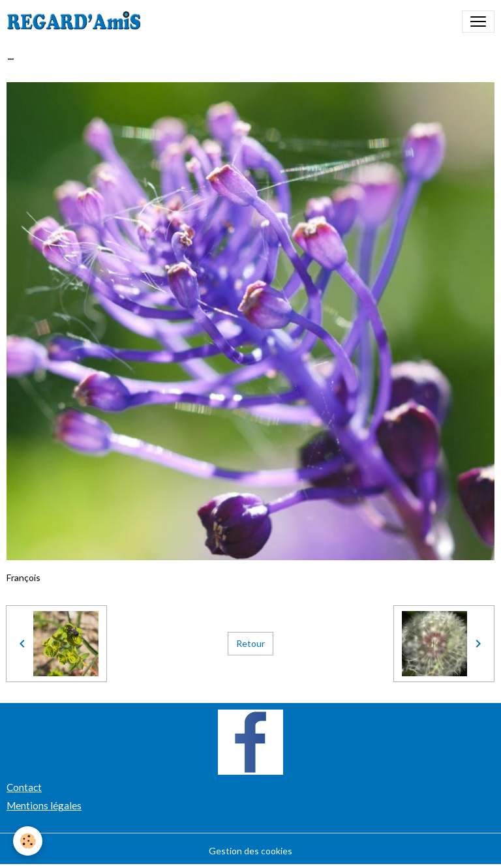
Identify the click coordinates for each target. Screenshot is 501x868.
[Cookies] (28, 841)
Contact (24, 787)
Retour (250, 643)
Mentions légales (44, 805)
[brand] (77, 22)
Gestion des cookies (250, 851)
